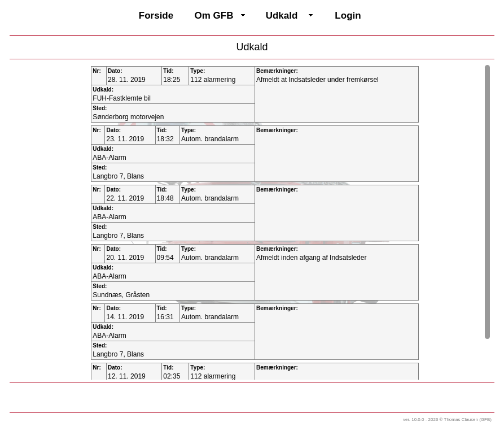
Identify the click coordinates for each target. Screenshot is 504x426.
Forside (156, 16)
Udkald (282, 16)
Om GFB (214, 16)
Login (348, 16)
